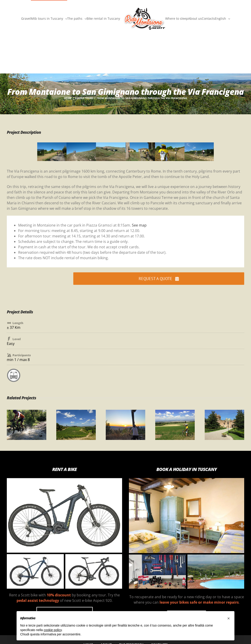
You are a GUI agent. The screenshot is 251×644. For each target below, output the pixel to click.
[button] (41, 152)
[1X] (52, 145)
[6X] (170, 145)
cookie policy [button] (53, 630)
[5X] (140, 145)
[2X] (81, 145)
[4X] (111, 145)
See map (139, 225)
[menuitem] (223, 18)
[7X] (199, 145)
